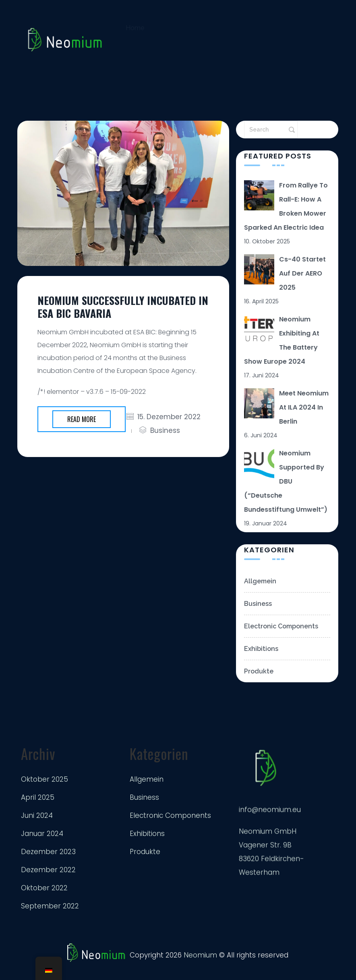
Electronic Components (281, 637)
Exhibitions (261, 660)
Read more (82, 419)
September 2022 (50, 906)
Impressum (187, 68)
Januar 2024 (42, 834)
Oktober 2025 (44, 780)
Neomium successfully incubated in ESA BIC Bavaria (123, 307)
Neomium (200, 958)
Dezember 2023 (48, 852)
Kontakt (138, 66)
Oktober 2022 (44, 888)
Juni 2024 (37, 816)
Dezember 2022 (48, 870)
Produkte (259, 682)
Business (165, 430)
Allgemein (260, 592)
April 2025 (38, 798)
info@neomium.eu (270, 815)
